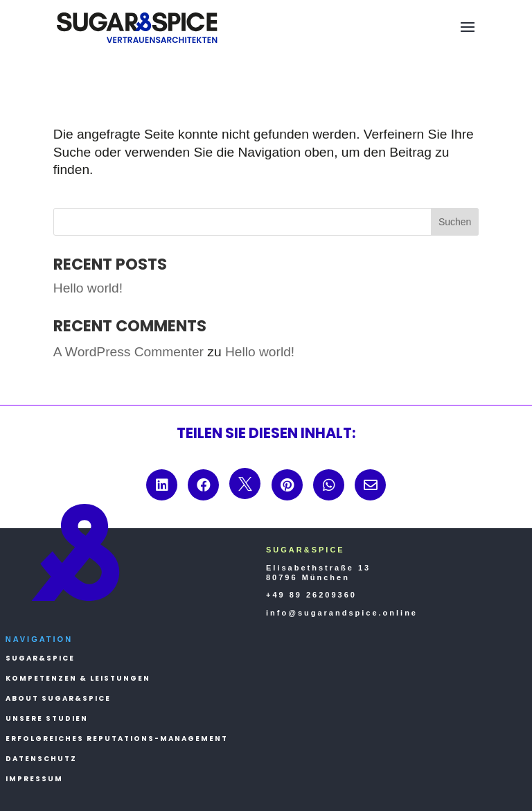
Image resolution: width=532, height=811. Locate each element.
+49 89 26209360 (311, 595)
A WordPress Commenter (128, 352)
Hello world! (88, 288)
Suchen (455, 222)
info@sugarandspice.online (342, 613)
